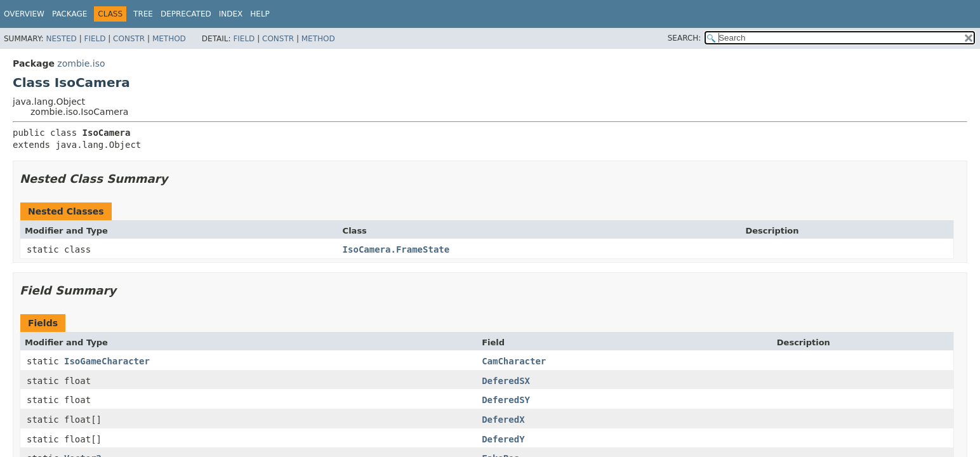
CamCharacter (514, 361)
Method (169, 39)
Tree (143, 14)
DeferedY (503, 439)
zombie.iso (81, 63)
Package (70, 14)
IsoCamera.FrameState (396, 249)
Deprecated (186, 14)
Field (95, 39)
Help (260, 14)
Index (231, 14)
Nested (61, 39)
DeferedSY (506, 400)
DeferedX (503, 420)
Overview (24, 14)
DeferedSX (506, 381)
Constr (129, 39)
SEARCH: (685, 38)
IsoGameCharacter (107, 361)
